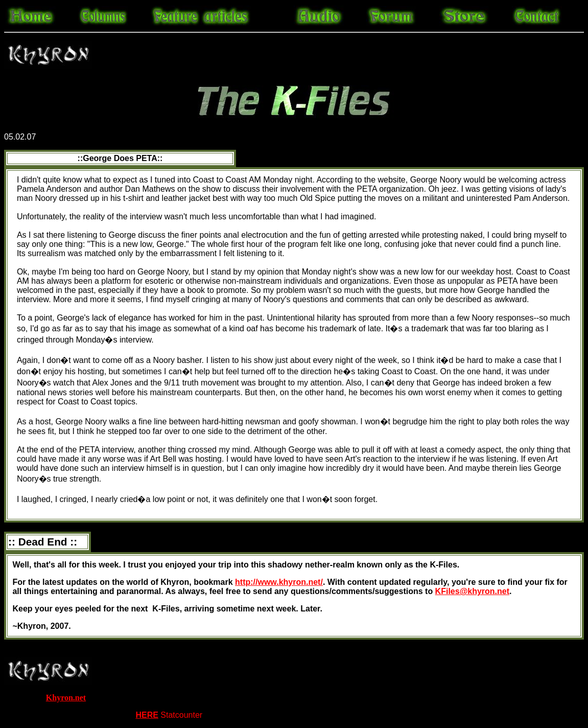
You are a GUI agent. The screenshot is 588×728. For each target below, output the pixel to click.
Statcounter (181, 715)
